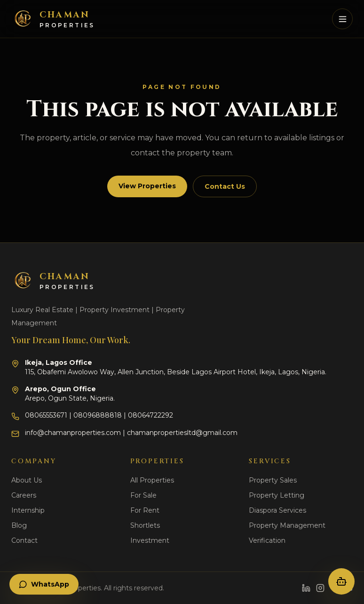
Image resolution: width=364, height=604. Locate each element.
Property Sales (273, 480)
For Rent (145, 510)
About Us (27, 480)
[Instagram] (320, 588)
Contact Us (225, 186)
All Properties (152, 480)
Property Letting (277, 495)
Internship (28, 510)
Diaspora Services (277, 510)
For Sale (143, 495)
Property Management (287, 525)
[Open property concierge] (341, 581)
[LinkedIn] (306, 588)
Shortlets (145, 525)
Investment (150, 540)
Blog (19, 525)
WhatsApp (44, 584)
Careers (24, 495)
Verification (267, 540)
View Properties (147, 186)
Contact (24, 540)
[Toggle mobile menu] (342, 19)
